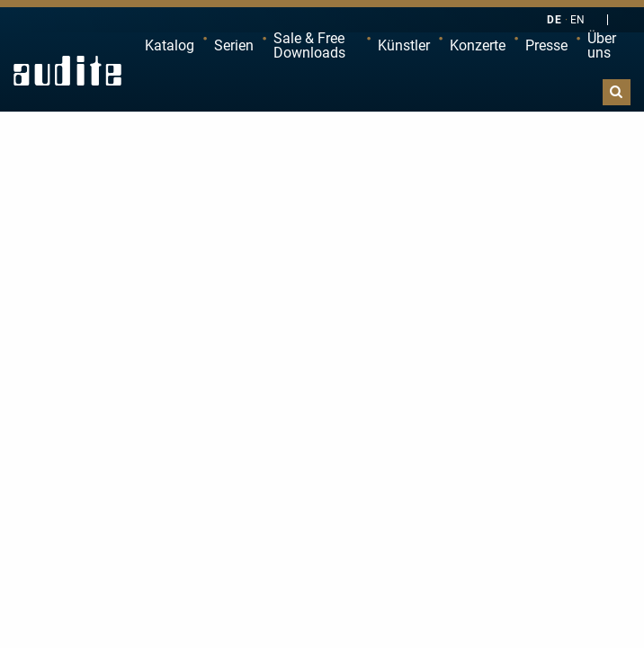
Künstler (404, 45)
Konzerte (478, 45)
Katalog (170, 45)
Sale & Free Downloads (309, 45)
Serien (234, 45)
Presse (546, 45)
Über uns (602, 45)
